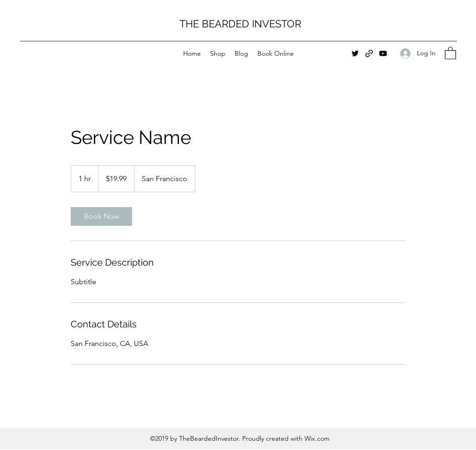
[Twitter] (355, 53)
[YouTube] (383, 53)
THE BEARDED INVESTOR (240, 24)
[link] (101, 216)
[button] (450, 53)
